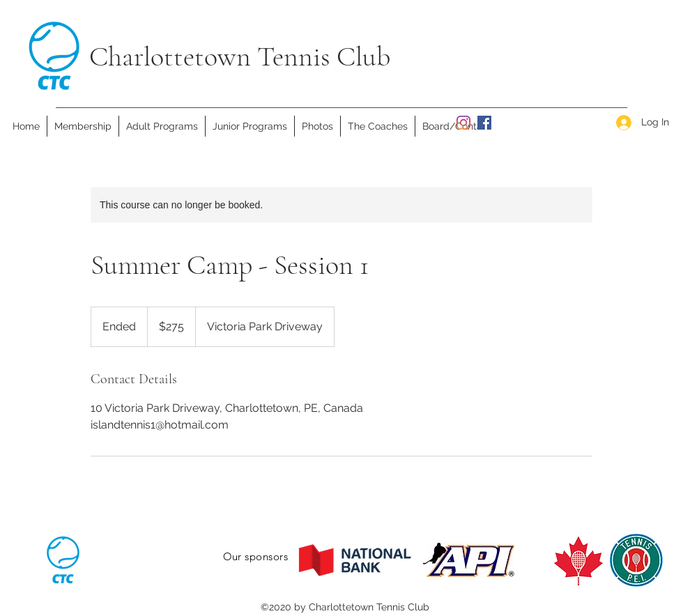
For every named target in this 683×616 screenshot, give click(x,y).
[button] (162, 126)
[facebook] (484, 123)
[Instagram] (463, 123)
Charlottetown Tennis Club (240, 56)
